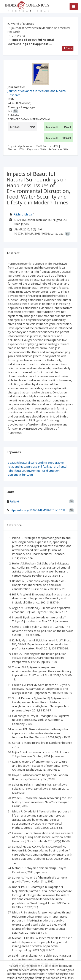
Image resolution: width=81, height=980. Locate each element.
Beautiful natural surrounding (27, 463)
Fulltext (14, 501)
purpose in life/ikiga (39, 466)
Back (68, 48)
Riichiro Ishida (23, 214)
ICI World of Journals (21, 24)
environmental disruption (43, 471)
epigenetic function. (21, 475)
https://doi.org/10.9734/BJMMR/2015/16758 (37, 510)
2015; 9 (18, 36)
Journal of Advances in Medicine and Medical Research (39, 30)
